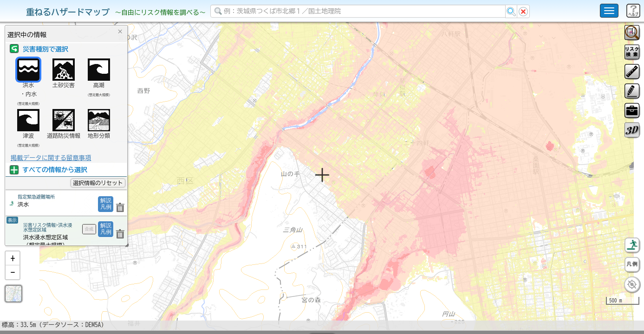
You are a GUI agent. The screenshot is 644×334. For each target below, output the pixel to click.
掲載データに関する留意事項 (51, 158)
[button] (13, 283)
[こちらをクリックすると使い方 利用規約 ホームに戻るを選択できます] (609, 11)
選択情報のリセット (98, 183)
